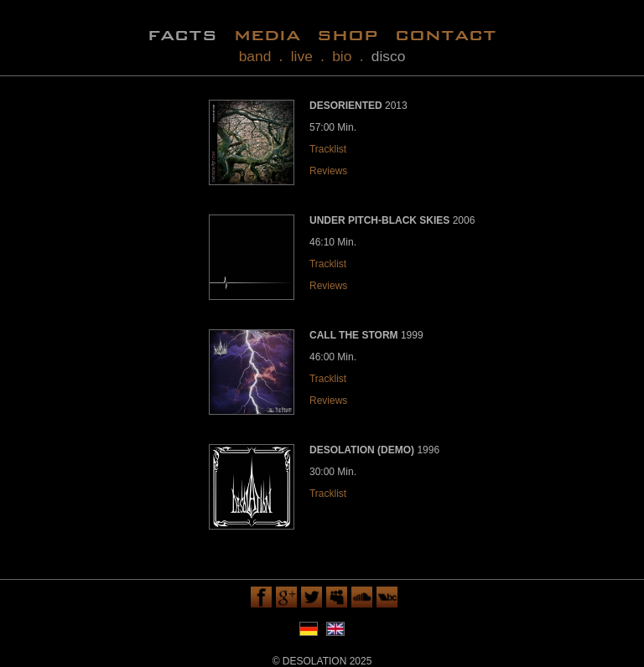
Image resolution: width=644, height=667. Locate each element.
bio (342, 56)
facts (182, 34)
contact (446, 34)
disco (389, 56)
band (255, 56)
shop (348, 34)
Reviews (328, 171)
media (267, 34)
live (302, 56)
